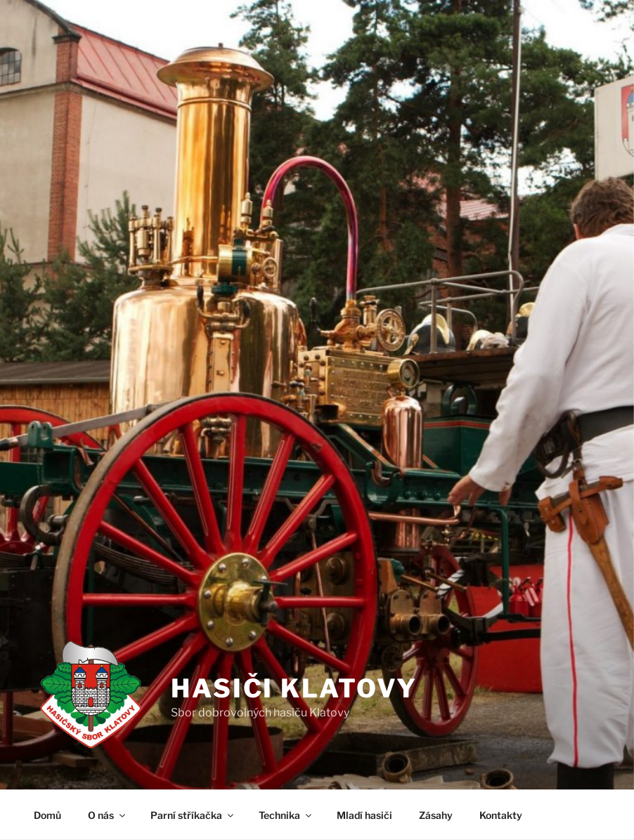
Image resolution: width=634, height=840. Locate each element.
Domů (47, 815)
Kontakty (501, 815)
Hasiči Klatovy (294, 688)
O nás (108, 815)
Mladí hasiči (364, 815)
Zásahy (436, 815)
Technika (286, 815)
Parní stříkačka (193, 815)
